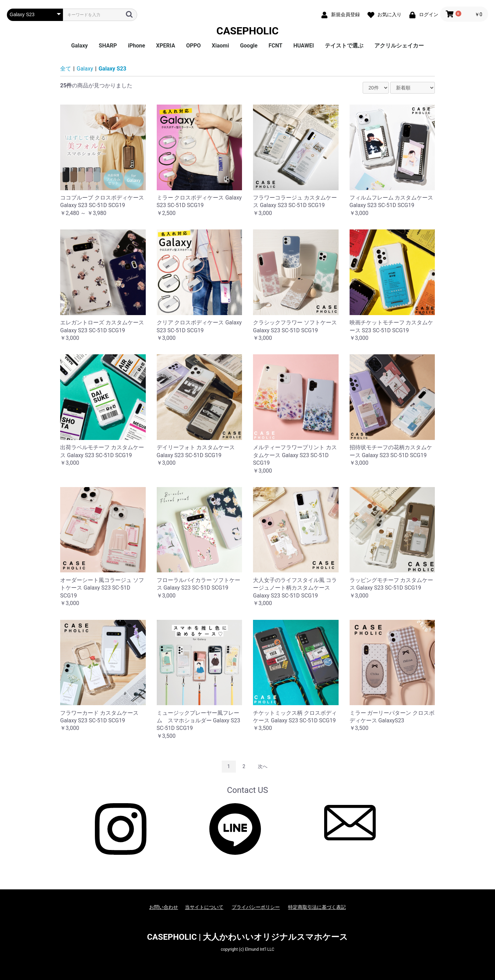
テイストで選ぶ (344, 46)
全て (66, 69)
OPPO (193, 46)
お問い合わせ (164, 907)
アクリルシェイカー (399, 46)
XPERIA (166, 46)
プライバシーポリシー (256, 907)
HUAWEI (304, 46)
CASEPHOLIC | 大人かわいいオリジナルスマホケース (248, 937)
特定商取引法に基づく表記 (317, 907)
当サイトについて (204, 907)
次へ (263, 766)
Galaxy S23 (113, 69)
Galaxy (79, 46)
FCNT (275, 46)
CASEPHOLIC (248, 31)
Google (249, 46)
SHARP (108, 46)
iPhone (136, 46)
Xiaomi (220, 46)
